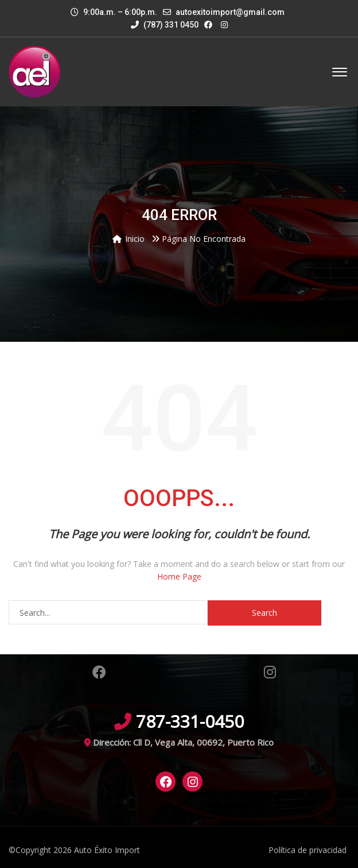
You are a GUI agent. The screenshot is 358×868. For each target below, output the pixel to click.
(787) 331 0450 (165, 25)
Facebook (99, 672)
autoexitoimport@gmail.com (230, 12)
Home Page (179, 576)
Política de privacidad (308, 850)
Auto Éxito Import (107, 850)
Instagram (270, 672)
